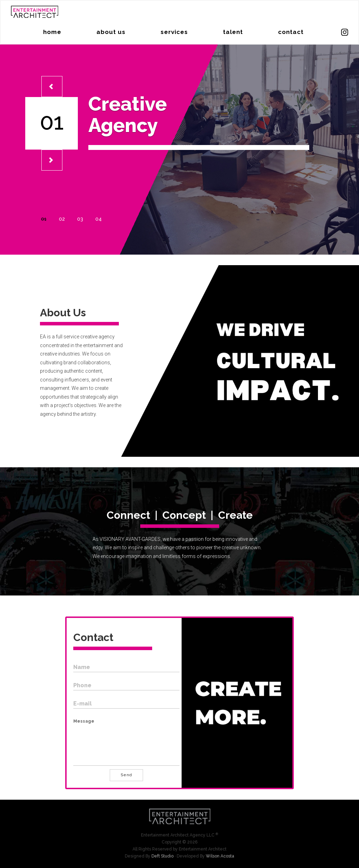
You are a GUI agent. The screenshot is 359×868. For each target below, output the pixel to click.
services (174, 32)
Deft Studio (162, 856)
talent (233, 32)
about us (111, 32)
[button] (52, 87)
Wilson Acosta (220, 856)
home (52, 32)
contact (291, 32)
